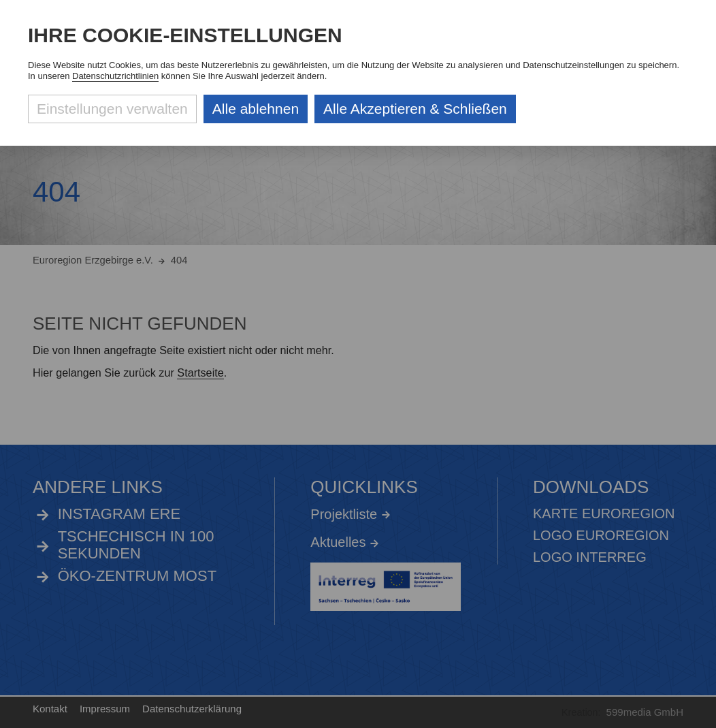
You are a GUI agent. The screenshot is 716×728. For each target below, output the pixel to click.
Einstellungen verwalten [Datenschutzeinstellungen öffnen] (112, 109)
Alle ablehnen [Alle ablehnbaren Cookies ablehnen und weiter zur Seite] (256, 109)
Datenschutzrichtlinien (115, 76)
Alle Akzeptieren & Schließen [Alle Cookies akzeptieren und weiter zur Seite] (415, 109)
